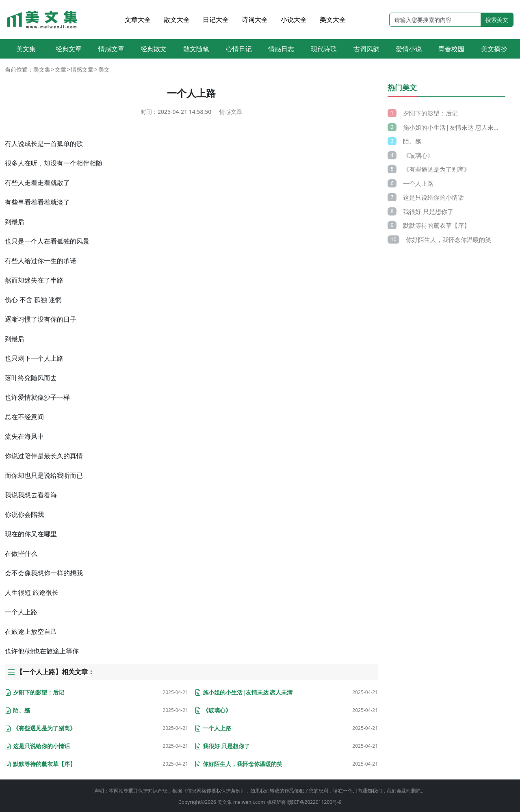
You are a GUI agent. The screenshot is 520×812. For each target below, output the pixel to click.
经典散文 (154, 49)
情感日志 (281, 49)
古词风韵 (366, 49)
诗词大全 (255, 20)
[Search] (435, 20)
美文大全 (333, 20)
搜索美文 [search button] (497, 20)
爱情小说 (409, 49)
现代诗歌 (324, 49)
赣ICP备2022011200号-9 (314, 802)
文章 (61, 69)
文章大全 (138, 20)
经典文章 (69, 49)
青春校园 (451, 49)
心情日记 (239, 49)
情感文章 (111, 49)
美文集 (26, 49)
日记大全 (216, 20)
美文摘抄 (494, 49)
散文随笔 (196, 49)
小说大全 (294, 20)
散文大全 (177, 20)
